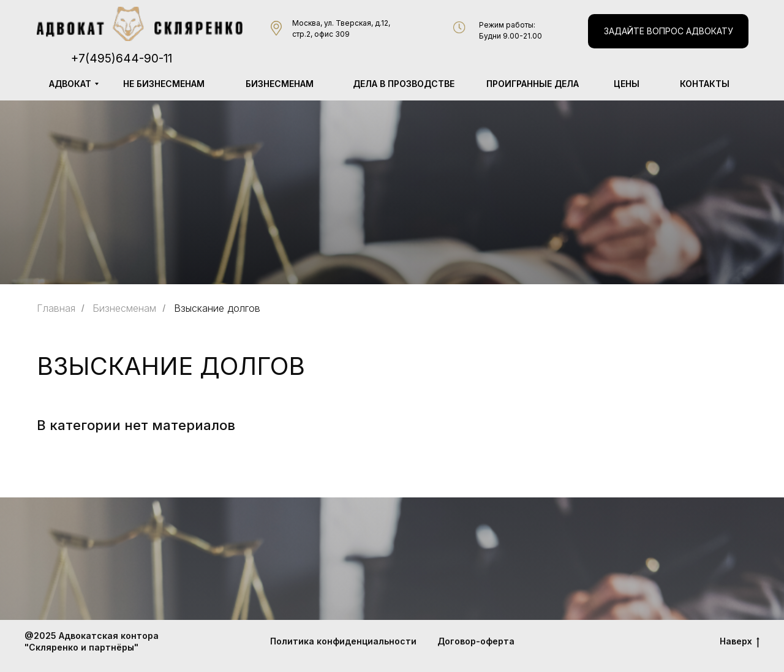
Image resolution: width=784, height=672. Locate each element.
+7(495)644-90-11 (122, 59)
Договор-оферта (476, 641)
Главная (56, 308)
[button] (668, 31)
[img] (140, 24)
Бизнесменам (124, 308)
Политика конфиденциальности (343, 641)
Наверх (740, 642)
